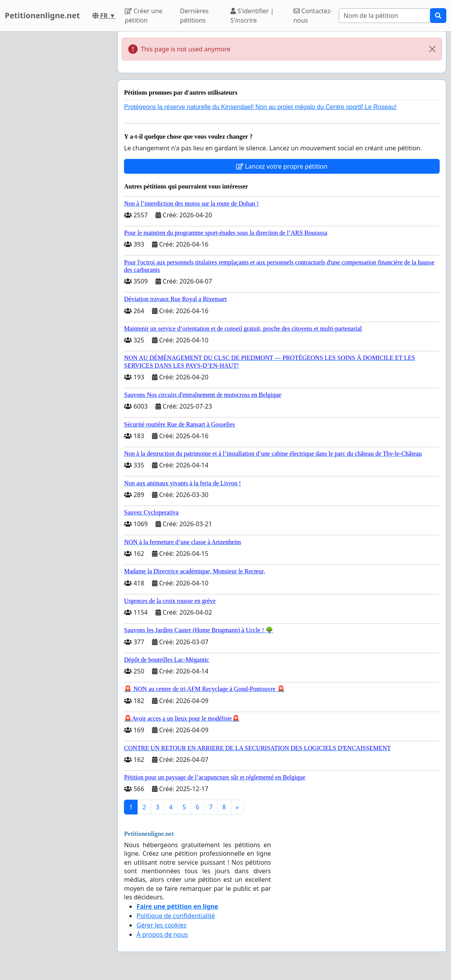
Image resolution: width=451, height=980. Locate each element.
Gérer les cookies (161, 925)
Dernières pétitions (194, 16)
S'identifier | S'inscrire (252, 16)
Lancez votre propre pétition (282, 166)
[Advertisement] (56, 148)
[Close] (432, 49)
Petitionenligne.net (42, 15)
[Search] (385, 16)
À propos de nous (162, 934)
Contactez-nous (313, 16)
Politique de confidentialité (176, 916)
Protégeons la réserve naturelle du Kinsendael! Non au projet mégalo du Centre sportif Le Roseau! (260, 107)
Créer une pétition (143, 16)
